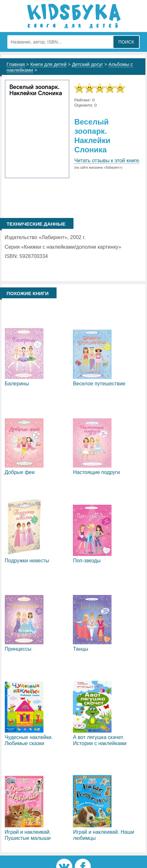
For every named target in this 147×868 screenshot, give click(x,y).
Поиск (126, 42)
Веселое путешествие (99, 384)
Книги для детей (48, 64)
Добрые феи (20, 472)
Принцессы (18, 649)
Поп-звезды (87, 561)
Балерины (17, 384)
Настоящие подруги (96, 472)
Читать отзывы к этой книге (106, 161)
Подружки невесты (27, 561)
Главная (16, 64)
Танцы (80, 649)
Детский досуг (87, 64)
